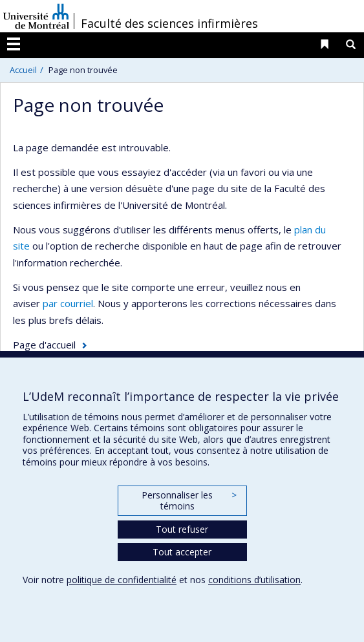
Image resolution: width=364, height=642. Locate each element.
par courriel (68, 303)
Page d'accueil (44, 345)
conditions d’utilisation (254, 580)
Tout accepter (182, 552)
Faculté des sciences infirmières (169, 23)
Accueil (23, 70)
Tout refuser (182, 529)
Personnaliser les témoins (189, 501)
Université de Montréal (36, 16)
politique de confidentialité (122, 580)
